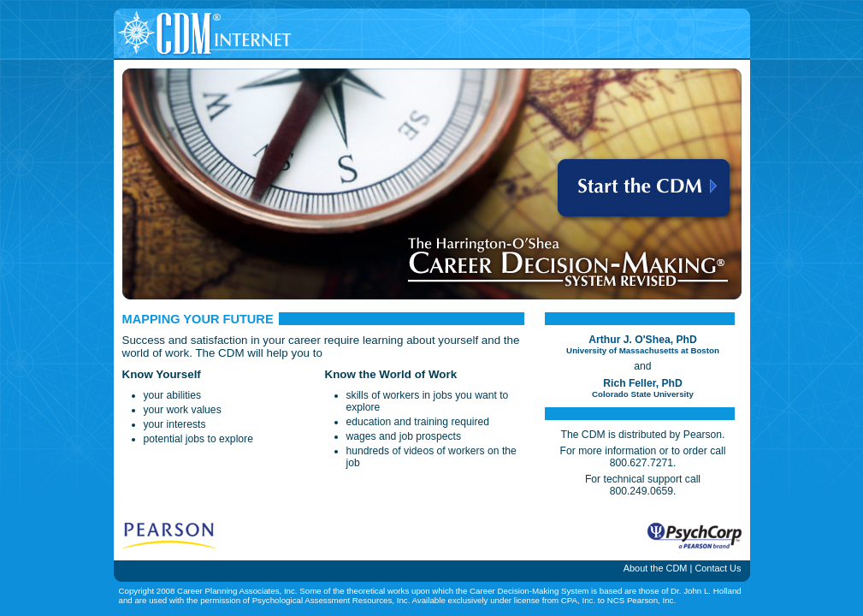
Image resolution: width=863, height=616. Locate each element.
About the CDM (656, 568)
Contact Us (718, 568)
